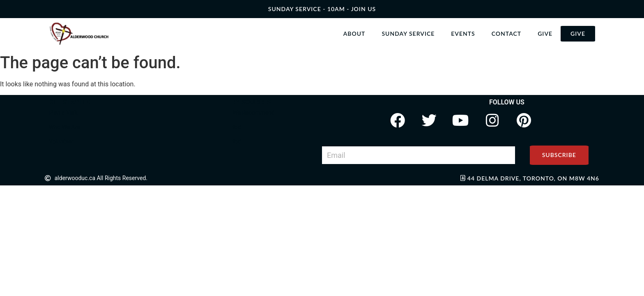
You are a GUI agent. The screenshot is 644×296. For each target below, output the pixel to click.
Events (463, 34)
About (354, 34)
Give (545, 34)
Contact (506, 34)
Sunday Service (408, 34)
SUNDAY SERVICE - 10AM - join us (322, 9)
